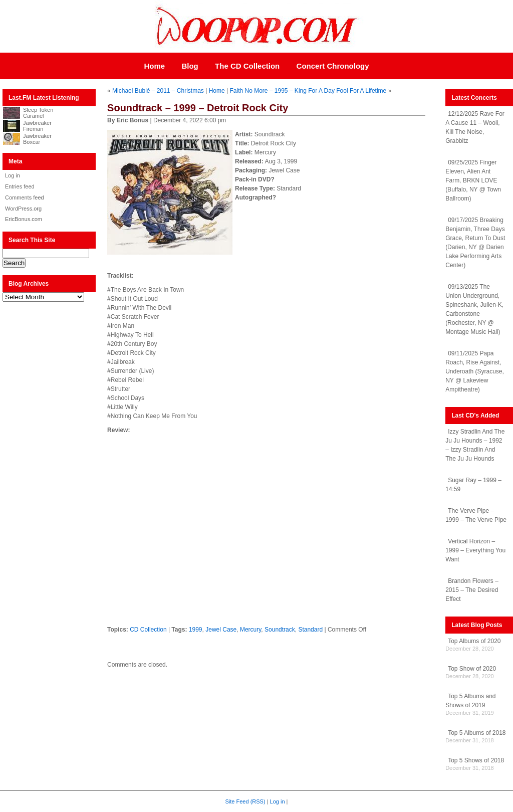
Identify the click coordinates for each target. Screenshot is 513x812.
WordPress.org (23, 209)
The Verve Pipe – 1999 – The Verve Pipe (476, 515)
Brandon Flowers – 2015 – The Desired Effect (472, 590)
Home (154, 66)
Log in (13, 175)
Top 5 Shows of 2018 (476, 760)
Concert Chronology (333, 66)
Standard (310, 630)
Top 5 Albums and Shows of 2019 (470, 701)
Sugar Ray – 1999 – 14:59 (473, 485)
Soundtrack (280, 630)
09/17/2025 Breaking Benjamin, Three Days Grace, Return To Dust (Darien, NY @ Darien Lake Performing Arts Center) (475, 243)
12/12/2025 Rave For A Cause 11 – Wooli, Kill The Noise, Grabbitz (475, 127)
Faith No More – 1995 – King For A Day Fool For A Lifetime (308, 91)
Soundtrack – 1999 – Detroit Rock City (198, 108)
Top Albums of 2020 (474, 641)
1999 (196, 630)
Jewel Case (221, 630)
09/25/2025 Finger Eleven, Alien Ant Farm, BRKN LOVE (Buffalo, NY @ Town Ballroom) (473, 180)
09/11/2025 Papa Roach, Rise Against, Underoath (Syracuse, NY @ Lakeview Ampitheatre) (475, 371)
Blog (190, 66)
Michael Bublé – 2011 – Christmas (158, 91)
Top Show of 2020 (472, 669)
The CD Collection (247, 66)
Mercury (250, 630)
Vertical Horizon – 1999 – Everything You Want (475, 550)
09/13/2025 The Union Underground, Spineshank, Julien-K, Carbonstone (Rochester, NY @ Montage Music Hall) (474, 309)
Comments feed (25, 197)
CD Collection (148, 630)
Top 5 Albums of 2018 (477, 733)
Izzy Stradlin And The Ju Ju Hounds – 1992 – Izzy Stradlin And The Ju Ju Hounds (475, 445)
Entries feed (20, 186)
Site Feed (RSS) (245, 801)
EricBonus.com (24, 219)
